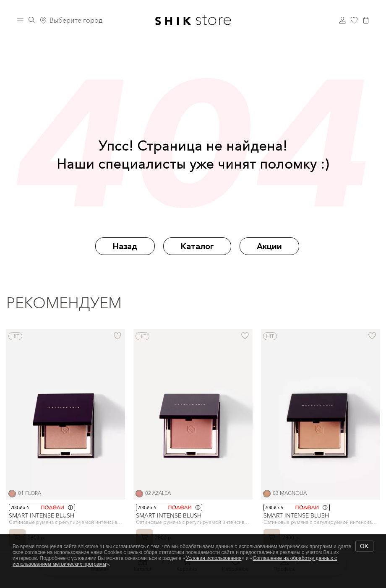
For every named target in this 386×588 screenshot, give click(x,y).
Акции (269, 246)
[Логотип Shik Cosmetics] (193, 20)
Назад (125, 246)
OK (364, 546)
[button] (357, 302)
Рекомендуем (64, 303)
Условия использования (213, 558)
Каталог (197, 246)
